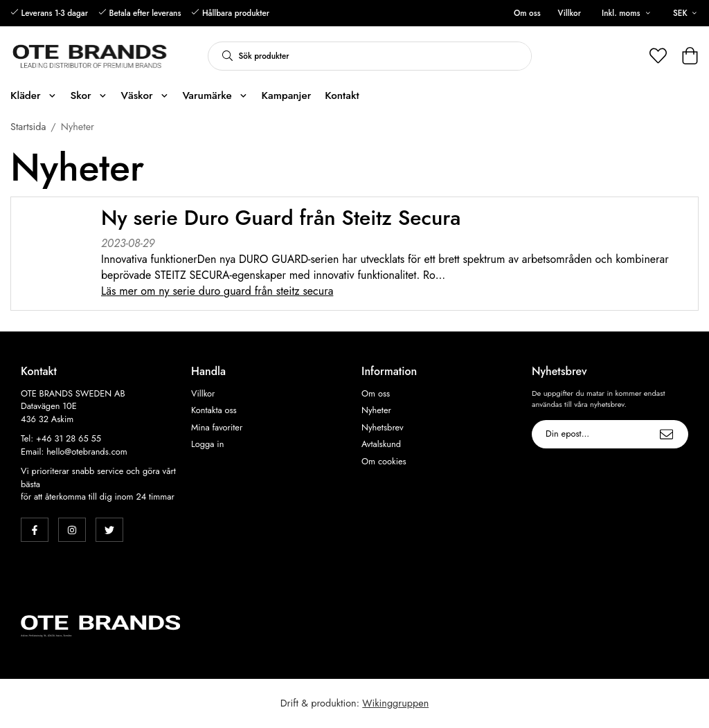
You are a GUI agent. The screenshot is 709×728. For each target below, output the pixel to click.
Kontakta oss (214, 410)
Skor (88, 95)
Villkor (569, 13)
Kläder (33, 95)
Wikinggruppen (395, 703)
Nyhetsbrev (383, 428)
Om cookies (384, 462)
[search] (224, 56)
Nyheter (376, 410)
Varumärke (215, 95)
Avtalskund (381, 444)
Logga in (207, 444)
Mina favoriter (217, 428)
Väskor (144, 95)
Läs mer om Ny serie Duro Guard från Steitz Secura (217, 291)
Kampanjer (287, 95)
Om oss (527, 13)
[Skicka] (666, 434)
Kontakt (342, 95)
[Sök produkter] (385, 56)
